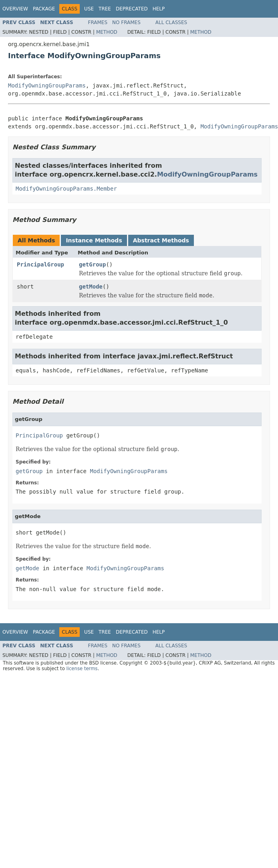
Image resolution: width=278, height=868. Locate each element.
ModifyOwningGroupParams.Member (66, 189)
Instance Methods (94, 240)
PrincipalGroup (40, 264)
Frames (98, 22)
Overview (15, 9)
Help (159, 9)
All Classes (171, 22)
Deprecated (132, 9)
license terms (82, 669)
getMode (91, 287)
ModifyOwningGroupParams (47, 85)
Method (107, 32)
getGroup (92, 264)
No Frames (126, 22)
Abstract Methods (161, 240)
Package (44, 9)
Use (89, 9)
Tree (105, 9)
